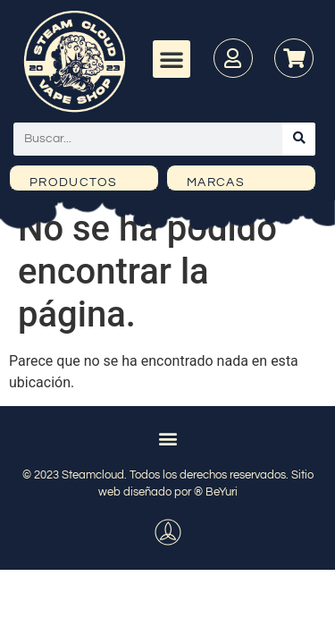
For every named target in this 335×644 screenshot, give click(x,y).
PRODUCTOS (74, 182)
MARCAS (216, 182)
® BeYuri (216, 492)
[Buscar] (299, 139)
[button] (172, 59)
